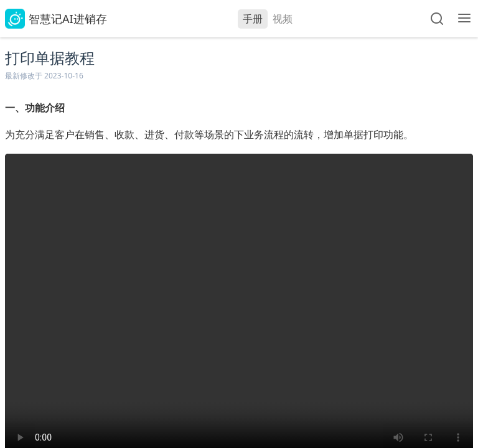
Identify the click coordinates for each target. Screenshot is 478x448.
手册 (253, 19)
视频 (283, 19)
